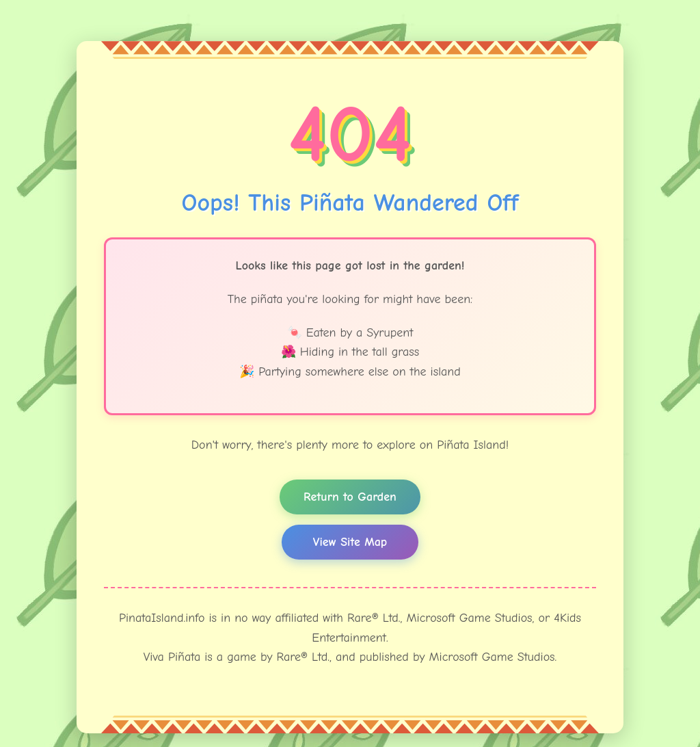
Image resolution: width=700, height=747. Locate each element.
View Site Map (350, 542)
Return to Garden (350, 497)
